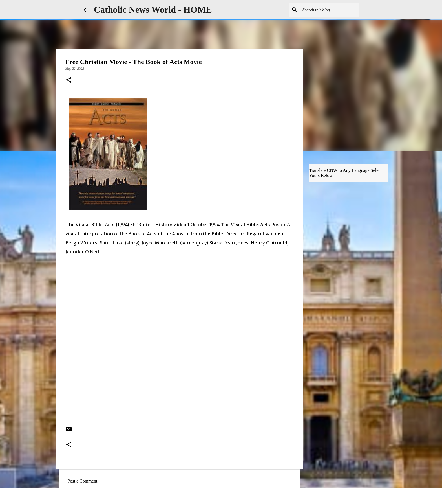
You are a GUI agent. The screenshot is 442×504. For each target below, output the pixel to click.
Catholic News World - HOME (153, 10)
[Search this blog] (330, 10)
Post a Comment (83, 481)
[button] (69, 80)
